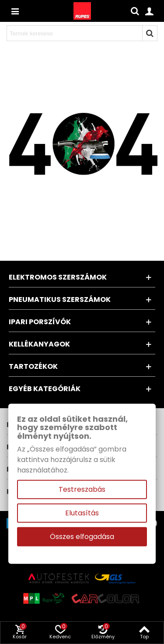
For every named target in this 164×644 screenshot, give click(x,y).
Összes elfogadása (82, 537)
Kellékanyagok (39, 344)
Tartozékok (33, 366)
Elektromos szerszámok (58, 277)
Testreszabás (82, 489)
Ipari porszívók (40, 322)
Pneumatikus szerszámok (60, 299)
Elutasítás (82, 513)
